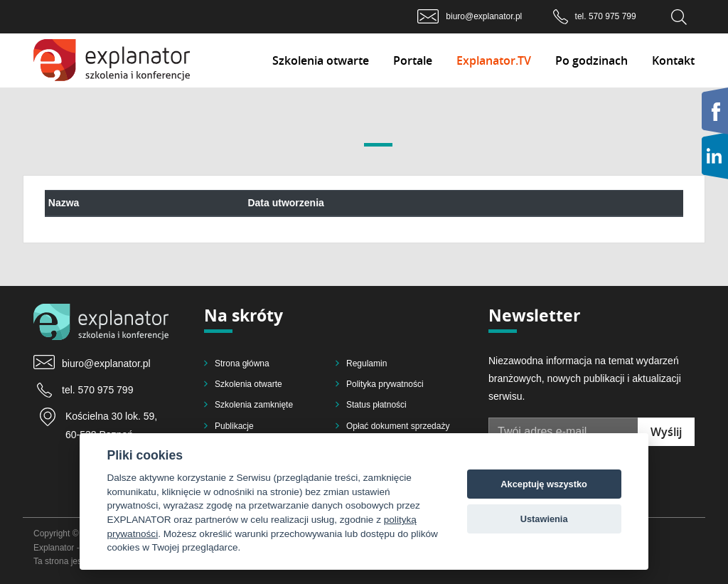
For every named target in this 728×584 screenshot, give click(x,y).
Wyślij (666, 432)
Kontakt (673, 60)
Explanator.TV (494, 60)
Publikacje (234, 426)
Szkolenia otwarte (321, 60)
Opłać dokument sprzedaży (398, 426)
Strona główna (242, 363)
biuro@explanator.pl (484, 16)
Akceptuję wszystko (544, 484)
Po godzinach (591, 60)
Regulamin (366, 363)
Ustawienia (544, 519)
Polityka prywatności (385, 384)
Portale (413, 60)
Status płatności (376, 405)
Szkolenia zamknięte (254, 405)
